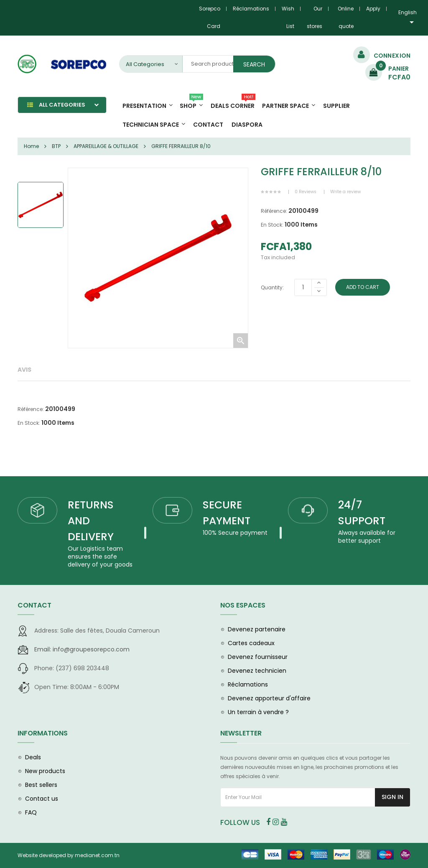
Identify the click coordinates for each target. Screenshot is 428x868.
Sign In (392, 797)
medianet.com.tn (97, 855)
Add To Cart (363, 287)
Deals (33, 757)
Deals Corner (233, 103)
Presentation (144, 106)
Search (254, 64)
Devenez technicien (257, 671)
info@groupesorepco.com (82, 649)
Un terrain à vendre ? (258, 712)
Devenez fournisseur (258, 657)
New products (45, 771)
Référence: (274, 211)
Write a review (345, 192)
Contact (208, 125)
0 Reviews (306, 192)
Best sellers (41, 785)
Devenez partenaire (257, 629)
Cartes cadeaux (251, 643)
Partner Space (285, 106)
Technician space (151, 125)
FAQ (31, 812)
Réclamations (251, 9)
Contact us (42, 799)
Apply (373, 9)
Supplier (336, 106)
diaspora (247, 125)
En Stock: (272, 225)
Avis (24, 370)
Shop (191, 103)
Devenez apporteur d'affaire (269, 698)
